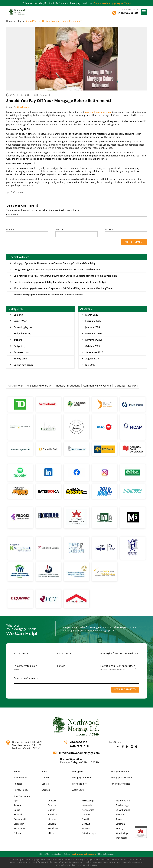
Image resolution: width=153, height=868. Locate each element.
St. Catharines (123, 810)
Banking (18, 315)
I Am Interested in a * (26, 666)
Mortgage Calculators (122, 778)
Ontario (86, 815)
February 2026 (93, 321)
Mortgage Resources (126, 386)
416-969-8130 (79, 743)
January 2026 (93, 327)
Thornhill (120, 815)
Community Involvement (97, 386)
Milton (51, 833)
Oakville (86, 819)
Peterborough (89, 833)
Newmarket (88, 810)
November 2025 (94, 340)
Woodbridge (122, 833)
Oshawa (86, 824)
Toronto (120, 819)
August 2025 (92, 359)
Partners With (16, 386)
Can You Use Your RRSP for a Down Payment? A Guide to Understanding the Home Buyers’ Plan (65, 276)
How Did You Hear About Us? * (118, 666)
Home (9, 21)
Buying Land (20, 359)
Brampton (19, 824)
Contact (45, 784)
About (45, 772)
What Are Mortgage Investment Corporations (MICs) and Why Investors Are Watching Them (63, 288)
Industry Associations (68, 386)
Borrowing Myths (23, 327)
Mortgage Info (79, 784)
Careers (45, 778)
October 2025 (93, 346)
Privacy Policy (21, 790)
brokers (18, 340)
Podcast (18, 784)
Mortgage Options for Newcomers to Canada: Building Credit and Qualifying (54, 263)
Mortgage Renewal (82, 778)
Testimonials (20, 778)
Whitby (119, 829)
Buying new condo (24, 365)
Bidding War (20, 321)
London (52, 824)
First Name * (21, 654)
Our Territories (22, 796)
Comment (12, 215)
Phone (119, 654)
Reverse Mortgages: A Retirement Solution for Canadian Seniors (48, 295)
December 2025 (94, 334)
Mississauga (88, 801)
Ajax (16, 801)
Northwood (23, 107)
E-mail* (61, 666)
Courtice (52, 805)
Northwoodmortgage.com (84, 854)
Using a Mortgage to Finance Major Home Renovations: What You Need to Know (57, 269)
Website (109, 230)
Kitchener (53, 819)
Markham (53, 829)
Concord (52, 801)
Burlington (19, 829)
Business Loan (21, 352)
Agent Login (78, 790)
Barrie (17, 810)
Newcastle (87, 805)
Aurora (17, 805)
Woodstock (122, 838)
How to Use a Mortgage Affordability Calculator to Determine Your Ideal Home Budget (60, 282)
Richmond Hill (123, 801)
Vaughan (120, 824)
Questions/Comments (26, 679)
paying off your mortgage (98, 112)
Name (10, 230)
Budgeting (19, 346)
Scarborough (122, 805)
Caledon (18, 833)
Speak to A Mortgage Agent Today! (113, 3)
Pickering (86, 829)
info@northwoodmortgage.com (79, 753)
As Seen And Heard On (40, 386)
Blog (19, 21)
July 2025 (90, 365)
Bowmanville (20, 819)
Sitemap (46, 790)
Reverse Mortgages (120, 784)
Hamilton (53, 815)
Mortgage (77, 772)
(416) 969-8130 (79, 746)
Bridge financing (22, 334)
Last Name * (64, 654)
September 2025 (94, 352)
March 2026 (92, 315)
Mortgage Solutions (121, 772)
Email (59, 230)
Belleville (18, 815)
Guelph (52, 810)
